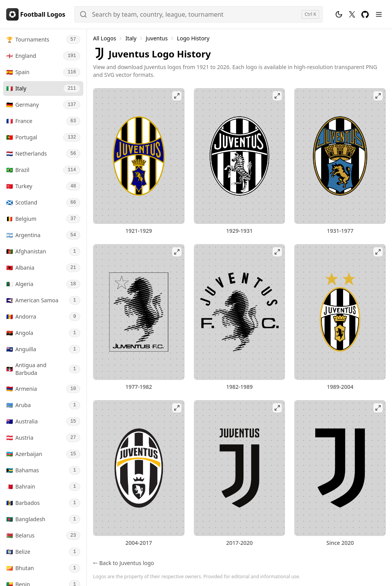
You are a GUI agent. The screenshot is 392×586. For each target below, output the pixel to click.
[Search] (199, 14)
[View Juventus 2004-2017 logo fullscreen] (139, 468)
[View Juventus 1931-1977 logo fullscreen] (340, 156)
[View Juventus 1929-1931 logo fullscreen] (240, 156)
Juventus (157, 38)
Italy (131, 38)
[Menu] (379, 14)
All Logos (104, 38)
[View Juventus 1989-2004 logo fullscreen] (340, 312)
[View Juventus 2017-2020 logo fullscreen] (240, 468)
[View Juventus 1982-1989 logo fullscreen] (240, 312)
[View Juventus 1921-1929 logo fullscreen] (139, 156)
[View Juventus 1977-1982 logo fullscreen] (139, 312)
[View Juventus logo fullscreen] (340, 468)
